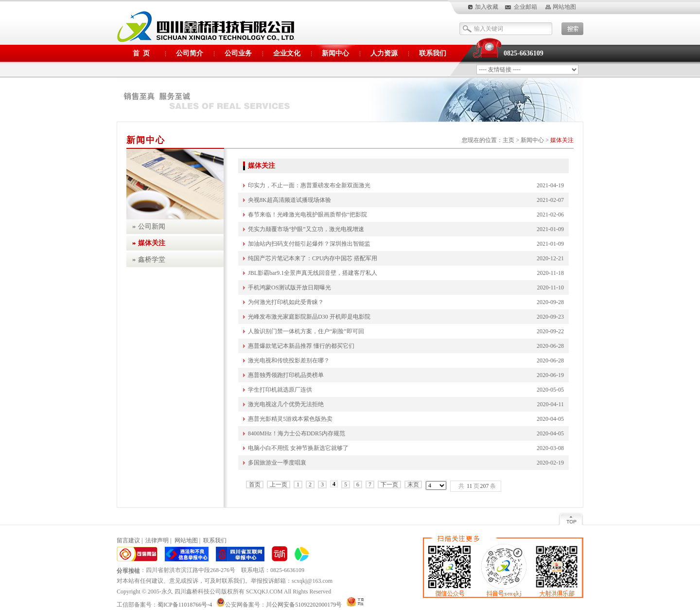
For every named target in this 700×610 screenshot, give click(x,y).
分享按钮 (128, 571)
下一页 (389, 484)
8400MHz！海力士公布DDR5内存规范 (297, 433)
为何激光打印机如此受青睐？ (286, 302)
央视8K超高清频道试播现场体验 (289, 200)
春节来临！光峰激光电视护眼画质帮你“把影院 (307, 215)
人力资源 (384, 53)
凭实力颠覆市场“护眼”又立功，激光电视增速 (306, 229)
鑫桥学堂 (152, 260)
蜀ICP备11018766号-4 (187, 605)
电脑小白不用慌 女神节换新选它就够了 (298, 448)
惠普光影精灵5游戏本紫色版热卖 (290, 419)
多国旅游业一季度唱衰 (277, 463)
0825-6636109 (524, 53)
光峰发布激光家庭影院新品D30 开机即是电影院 (309, 317)
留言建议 (128, 540)
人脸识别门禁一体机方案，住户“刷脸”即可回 (306, 331)
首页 (255, 484)
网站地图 (564, 7)
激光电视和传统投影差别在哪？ (289, 360)
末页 (413, 484)
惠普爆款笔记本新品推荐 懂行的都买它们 (301, 346)
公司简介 (190, 53)
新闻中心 (335, 53)
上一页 (279, 484)
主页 (508, 140)
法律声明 (157, 540)
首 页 (141, 53)
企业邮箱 (525, 7)
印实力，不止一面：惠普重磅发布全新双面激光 (309, 185)
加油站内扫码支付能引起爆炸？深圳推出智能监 (309, 244)
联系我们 (433, 53)
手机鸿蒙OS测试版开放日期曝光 (289, 287)
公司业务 (238, 53)
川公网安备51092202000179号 (304, 605)
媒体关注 (562, 140)
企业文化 (287, 53)
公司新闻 (152, 226)
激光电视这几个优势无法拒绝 (286, 404)
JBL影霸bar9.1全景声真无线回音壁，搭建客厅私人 (313, 273)
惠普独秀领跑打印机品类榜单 (286, 375)
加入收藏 (487, 7)
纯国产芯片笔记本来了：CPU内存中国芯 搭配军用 (313, 258)
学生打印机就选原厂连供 (280, 390)
